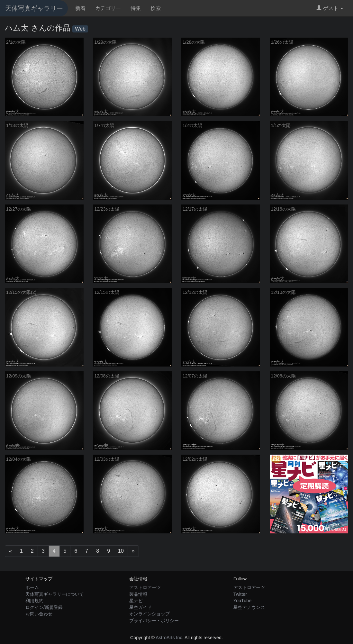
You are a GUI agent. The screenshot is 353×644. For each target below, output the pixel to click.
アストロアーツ (145, 587)
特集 (136, 8)
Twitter (240, 594)
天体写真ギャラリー (34, 8)
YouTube (243, 601)
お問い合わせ (39, 614)
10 (121, 551)
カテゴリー (108, 8)
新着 (80, 8)
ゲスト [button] (330, 8)
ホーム (32, 587)
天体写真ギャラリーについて (55, 594)
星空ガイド (140, 607)
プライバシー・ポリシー (154, 621)
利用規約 (34, 601)
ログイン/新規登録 (44, 607)
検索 (156, 8)
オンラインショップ (149, 614)
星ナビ (136, 601)
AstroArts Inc (169, 638)
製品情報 (138, 594)
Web (80, 29)
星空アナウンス (249, 607)
